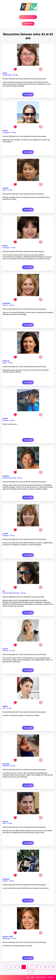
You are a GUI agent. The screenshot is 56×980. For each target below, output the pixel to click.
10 (45, 967)
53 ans (11, 305)
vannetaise (6, 303)
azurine (5, 649)
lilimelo (5, 246)
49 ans (23, 593)
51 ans (10, 363)
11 (49, 967)
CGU (32, 977)
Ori (4, 591)
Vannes (5, 305)
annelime (6, 476)
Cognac (5, 881)
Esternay (6, 420)
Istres (5, 363)
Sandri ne (6, 361)
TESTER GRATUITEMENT (28, 17)
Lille (4, 708)
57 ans (12, 651)
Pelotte (5, 131)
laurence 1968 (8, 937)
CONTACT (51, 977)
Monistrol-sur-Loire (9, 478)
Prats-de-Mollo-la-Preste (11, 593)
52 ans (10, 823)
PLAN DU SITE (41, 977)
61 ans (10, 190)
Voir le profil (28, 95)
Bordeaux (6, 766)
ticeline (5, 418)
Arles (4, 190)
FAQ (28, 977)
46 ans (13, 766)
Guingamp (6, 133)
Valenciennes (7, 75)
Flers (4, 823)
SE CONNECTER (28, 24)
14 (32, 971)
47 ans (14, 133)
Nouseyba (6, 764)
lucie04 (5, 534)
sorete (5, 73)
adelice (5, 706)
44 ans (12, 420)
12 (53, 967)
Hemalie (5, 188)
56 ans (16, 75)
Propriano (6, 248)
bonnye (5, 821)
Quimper (6, 535)
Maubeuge (6, 938)
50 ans (13, 248)
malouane (6, 879)
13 (28, 971)
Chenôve (6, 651)
